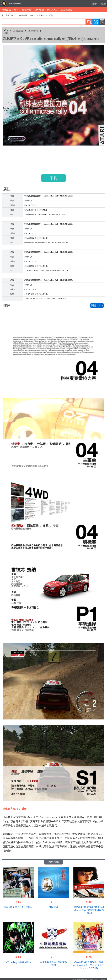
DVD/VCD (52, 10)
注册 (94, 4)
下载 (53, 178)
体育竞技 (33, 31)
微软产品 (27, 10)
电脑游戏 (6, 10)
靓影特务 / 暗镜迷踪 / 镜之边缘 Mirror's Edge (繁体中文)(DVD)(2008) (89, 908)
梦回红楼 (53, 905)
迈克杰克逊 (67, 10)
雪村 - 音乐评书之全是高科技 (18, 905)
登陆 (103, 4)
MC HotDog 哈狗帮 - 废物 (18, 960)
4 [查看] (50, 15)
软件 (16, 10)
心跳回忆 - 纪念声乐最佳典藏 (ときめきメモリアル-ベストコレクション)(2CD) (89, 963)
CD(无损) (39, 10)
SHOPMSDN (15, 4)
